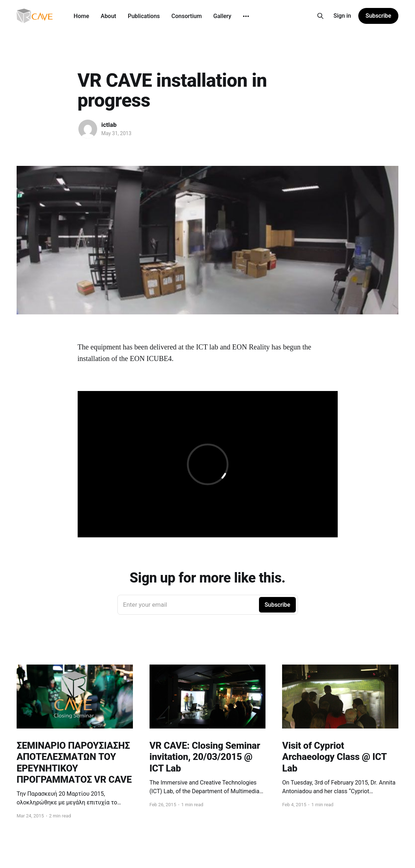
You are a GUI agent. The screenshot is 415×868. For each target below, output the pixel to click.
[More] (246, 16)
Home (81, 16)
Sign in (342, 16)
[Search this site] (320, 16)
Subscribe (378, 16)
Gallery (222, 16)
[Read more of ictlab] (88, 129)
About (109, 16)
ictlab (109, 125)
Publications (144, 16)
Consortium (187, 16)
